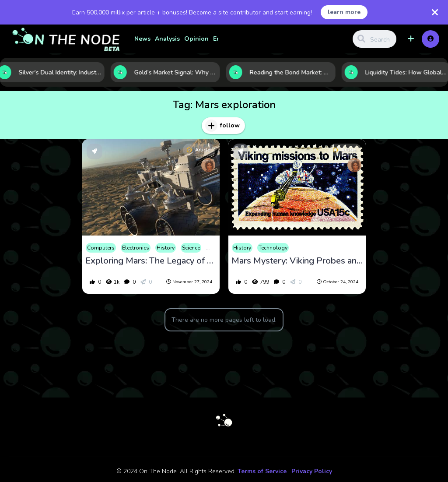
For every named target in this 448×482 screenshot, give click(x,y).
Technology (273, 248)
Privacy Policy (312, 471)
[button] (411, 39)
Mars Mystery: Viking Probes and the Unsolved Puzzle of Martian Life (297, 261)
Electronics (136, 248)
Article (198, 150)
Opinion (196, 39)
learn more (344, 12)
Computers (101, 248)
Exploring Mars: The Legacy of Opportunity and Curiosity (151, 261)
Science (191, 248)
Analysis (167, 39)
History (166, 248)
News (142, 39)
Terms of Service (262, 471)
